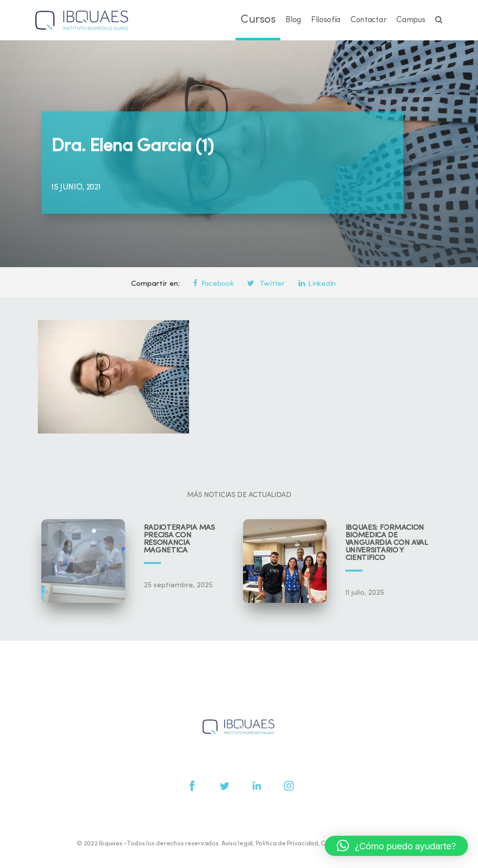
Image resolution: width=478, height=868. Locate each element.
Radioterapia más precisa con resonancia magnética (179, 539)
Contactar (368, 20)
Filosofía (326, 20)
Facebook (213, 284)
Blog (293, 20)
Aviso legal (237, 844)
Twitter (266, 284)
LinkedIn (317, 284)
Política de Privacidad (287, 844)
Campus (411, 20)
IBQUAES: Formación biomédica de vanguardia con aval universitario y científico (387, 543)
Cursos (258, 20)
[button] (396, 846)
